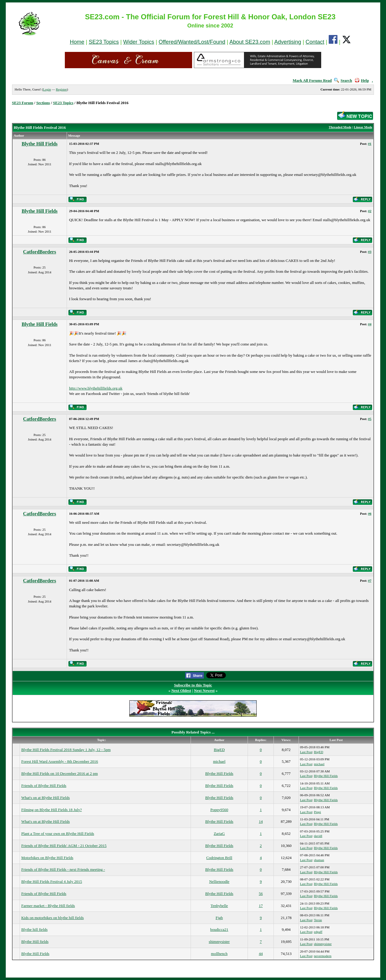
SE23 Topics (104, 42)
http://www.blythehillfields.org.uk (96, 388)
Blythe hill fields (34, 929)
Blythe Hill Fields (40, 144)
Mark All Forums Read (312, 80)
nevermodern (323, 956)
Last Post (306, 752)
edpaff (318, 932)
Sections (43, 103)
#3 (370, 252)
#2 (370, 211)
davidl (318, 836)
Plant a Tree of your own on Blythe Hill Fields (58, 834)
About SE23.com (250, 42)
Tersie (318, 920)
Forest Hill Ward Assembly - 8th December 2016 (60, 761)
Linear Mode (363, 127)
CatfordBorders (40, 252)
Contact (315, 42)
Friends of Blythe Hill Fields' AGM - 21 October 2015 (64, 846)
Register (61, 89)
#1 (370, 144)
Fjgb (219, 918)
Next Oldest (181, 690)
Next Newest (204, 690)
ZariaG (219, 834)
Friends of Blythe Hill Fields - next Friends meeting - (63, 869)
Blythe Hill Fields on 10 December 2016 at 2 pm (59, 773)
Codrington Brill (219, 858)
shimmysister (219, 942)
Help (362, 80)
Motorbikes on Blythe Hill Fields (47, 858)
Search (343, 80)
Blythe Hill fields (35, 942)
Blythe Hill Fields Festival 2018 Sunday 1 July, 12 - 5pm (66, 750)
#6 (370, 514)
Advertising (288, 42)
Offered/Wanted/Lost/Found (192, 42)
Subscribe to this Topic (193, 685)
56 (261, 894)
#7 (370, 581)
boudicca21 (219, 929)
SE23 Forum (23, 103)
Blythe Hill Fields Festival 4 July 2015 (52, 881)
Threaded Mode (340, 127)
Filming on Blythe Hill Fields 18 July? (51, 810)
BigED (219, 750)
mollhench (219, 954)
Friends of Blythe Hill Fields (44, 786)
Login (47, 89)
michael (219, 761)
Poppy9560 (219, 810)
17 (261, 906)
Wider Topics (139, 42)
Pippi (317, 812)
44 (261, 954)
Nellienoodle (219, 881)
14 (261, 821)
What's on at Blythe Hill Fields (45, 798)
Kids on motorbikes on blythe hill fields (52, 918)
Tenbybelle (219, 906)
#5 (370, 419)
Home (77, 42)
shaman (319, 860)
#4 (370, 324)
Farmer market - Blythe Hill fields (48, 906)
